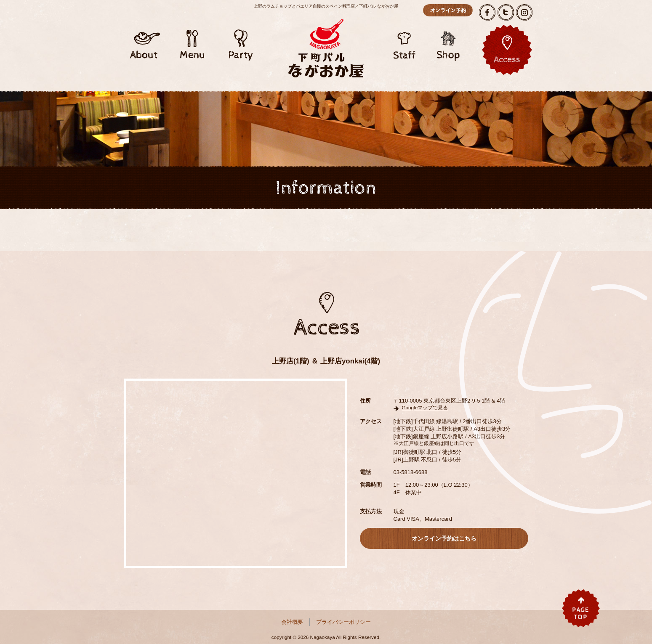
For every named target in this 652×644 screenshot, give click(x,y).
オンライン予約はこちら (448, 10)
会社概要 (292, 622)
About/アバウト (144, 40)
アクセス (507, 50)
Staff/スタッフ (405, 40)
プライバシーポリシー (343, 622)
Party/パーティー (241, 40)
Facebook (487, 12)
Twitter (506, 12)
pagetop (581, 608)
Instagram (524, 12)
